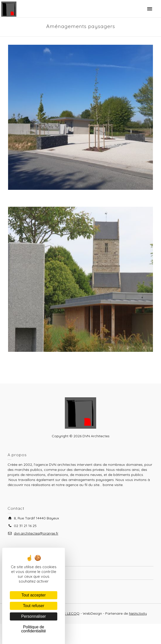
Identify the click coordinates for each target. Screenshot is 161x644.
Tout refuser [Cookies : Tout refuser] (34, 606)
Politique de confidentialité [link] (34, 629)
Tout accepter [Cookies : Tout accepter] (34, 595)
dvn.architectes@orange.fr (36, 533)
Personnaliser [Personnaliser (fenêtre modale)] (34, 616)
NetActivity (138, 613)
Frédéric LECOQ (66, 613)
